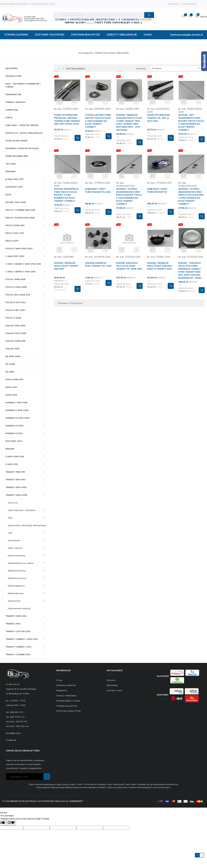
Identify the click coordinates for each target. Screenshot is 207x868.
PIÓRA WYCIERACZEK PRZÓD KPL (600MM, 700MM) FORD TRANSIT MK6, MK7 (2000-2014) (67, 119)
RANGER (10, 449)
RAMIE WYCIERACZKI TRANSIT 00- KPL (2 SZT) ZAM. (159, 118)
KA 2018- (10, 372)
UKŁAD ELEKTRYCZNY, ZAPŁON (21, 563)
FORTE (9, 118)
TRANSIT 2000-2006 (16, 495)
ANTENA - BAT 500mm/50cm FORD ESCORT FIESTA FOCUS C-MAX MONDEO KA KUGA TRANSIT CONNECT (191, 122)
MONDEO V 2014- (14, 433)
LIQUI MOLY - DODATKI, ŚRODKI (22, 125)
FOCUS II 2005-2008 (16, 287)
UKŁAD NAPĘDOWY (16, 586)
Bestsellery (112, 685)
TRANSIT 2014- (13, 624)
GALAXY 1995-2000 (15, 325)
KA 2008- (10, 364)
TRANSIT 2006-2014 (16, 616)
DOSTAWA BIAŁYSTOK (68, 711)
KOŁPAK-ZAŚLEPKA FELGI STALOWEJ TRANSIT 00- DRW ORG (129, 266)
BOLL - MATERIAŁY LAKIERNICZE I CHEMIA (23, 85)
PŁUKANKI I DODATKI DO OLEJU (22, 148)
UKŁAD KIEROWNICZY (17, 578)
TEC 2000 (11, 164)
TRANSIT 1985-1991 (15, 472)
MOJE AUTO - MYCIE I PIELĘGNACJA (24, 133)
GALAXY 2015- (13, 349)
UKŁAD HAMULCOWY (17, 571)
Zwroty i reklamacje (66, 696)
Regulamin (62, 690)
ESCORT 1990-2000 (16, 202)
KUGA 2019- (12, 395)
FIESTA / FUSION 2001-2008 (20, 218)
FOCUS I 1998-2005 (15, 279)
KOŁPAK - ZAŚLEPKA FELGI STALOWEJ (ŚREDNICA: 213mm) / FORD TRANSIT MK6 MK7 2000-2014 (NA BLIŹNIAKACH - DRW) (190, 270)
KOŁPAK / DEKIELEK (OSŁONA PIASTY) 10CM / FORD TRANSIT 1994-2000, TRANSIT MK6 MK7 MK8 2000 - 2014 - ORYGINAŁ (129, 122)
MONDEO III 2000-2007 (18, 418)
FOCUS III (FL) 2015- (15, 310)
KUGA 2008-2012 (14, 379)
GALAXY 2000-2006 (16, 333)
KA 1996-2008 (13, 356)
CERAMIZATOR (13, 94)
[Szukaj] (104, 15)
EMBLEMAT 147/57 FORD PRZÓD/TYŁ (157, 190)
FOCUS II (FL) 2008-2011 (18, 295)
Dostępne (176, 68)
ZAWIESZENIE (14, 601)
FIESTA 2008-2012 (15, 225)
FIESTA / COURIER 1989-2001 (20, 210)
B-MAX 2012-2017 (15, 179)
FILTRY (10, 518)
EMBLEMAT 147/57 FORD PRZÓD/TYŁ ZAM (98, 190)
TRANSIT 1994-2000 (16, 487)
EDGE (8, 195)
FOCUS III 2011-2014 (16, 302)
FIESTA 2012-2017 (15, 233)
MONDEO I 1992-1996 (16, 403)
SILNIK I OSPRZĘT (15, 548)
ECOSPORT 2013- (14, 187)
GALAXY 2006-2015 (15, 341)
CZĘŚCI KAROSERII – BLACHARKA (22, 510)
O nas (59, 680)
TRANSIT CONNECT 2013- (19, 647)
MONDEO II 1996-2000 (17, 410)
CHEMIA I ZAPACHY (15, 102)
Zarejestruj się (190, 4)
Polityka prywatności (67, 706)
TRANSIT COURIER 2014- (18, 654)
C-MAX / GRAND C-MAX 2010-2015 (23, 264)
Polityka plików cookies (68, 701)
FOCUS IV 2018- (14, 318)
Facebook (11, 740)
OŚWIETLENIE (14, 540)
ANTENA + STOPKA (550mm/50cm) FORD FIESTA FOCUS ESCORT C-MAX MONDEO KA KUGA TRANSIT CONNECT (191, 196)
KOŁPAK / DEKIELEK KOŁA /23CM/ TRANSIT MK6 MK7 (66, 266)
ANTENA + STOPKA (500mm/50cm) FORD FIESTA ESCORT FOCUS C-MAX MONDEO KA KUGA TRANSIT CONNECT (129, 196)
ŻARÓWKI (11, 171)
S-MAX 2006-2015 (15, 456)
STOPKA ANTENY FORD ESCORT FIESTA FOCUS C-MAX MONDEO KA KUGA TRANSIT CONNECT (98, 121)
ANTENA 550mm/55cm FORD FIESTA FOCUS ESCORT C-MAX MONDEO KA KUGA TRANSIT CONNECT (66, 195)
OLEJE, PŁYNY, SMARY (16, 141)
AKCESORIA (11, 68)
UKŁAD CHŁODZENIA (16, 556)
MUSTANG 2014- (14, 441)
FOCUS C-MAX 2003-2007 (19, 248)
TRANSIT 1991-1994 (15, 480)
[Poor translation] (11, 823)
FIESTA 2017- (12, 241)
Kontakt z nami (114, 690)
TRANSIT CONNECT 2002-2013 (21, 639)
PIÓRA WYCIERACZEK (17, 156)
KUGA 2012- (12, 387)
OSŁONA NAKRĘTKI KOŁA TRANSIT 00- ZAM (98, 264)
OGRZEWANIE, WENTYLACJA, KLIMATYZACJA (27, 525)
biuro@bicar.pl (13, 733)
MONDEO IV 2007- (15, 426)
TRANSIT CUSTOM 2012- (18, 631)
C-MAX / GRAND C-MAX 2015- (21, 272)
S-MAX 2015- (12, 464)
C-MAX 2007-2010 (15, 256)
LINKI (10, 533)
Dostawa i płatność (66, 685)
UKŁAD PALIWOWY (16, 593)
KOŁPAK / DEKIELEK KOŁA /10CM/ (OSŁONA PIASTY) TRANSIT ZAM (159, 266)
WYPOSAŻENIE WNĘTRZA (19, 608)
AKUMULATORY (14, 76)
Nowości (111, 680)
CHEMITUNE (12, 110)
